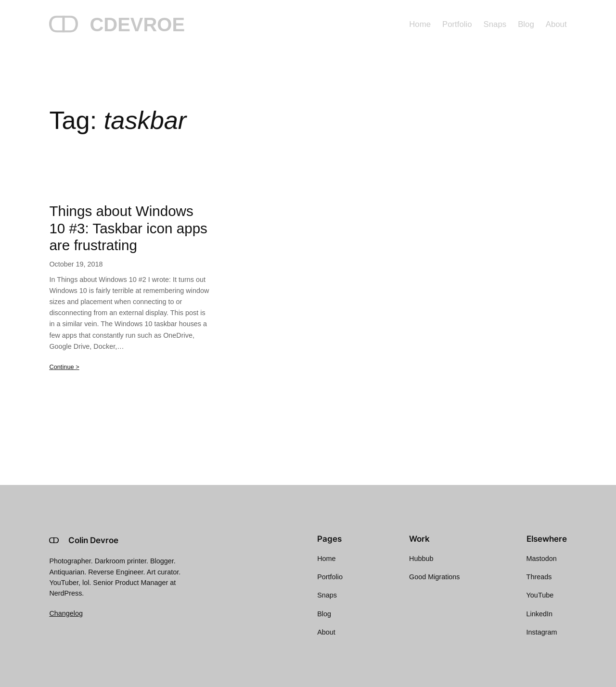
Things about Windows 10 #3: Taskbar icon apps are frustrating (128, 228)
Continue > (64, 367)
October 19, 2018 (76, 264)
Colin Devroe (93, 540)
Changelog (66, 613)
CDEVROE (137, 25)
